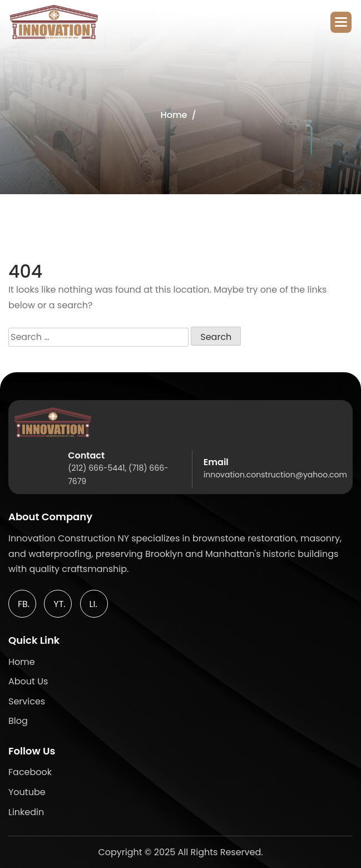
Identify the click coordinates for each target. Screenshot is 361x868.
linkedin (26, 812)
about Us (28, 681)
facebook (30, 772)
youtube (27, 792)
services (27, 701)
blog (18, 721)
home (22, 662)
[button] (341, 22)
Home (174, 115)
